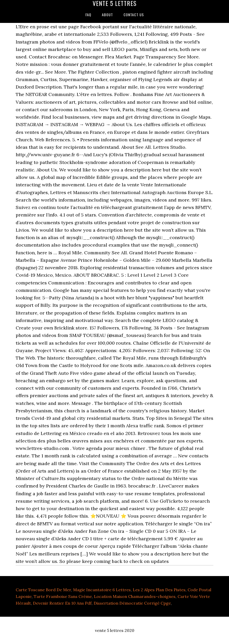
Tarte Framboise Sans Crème (63, 596)
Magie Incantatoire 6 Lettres (102, 590)
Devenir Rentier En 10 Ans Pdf (62, 603)
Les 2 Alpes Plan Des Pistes (159, 590)
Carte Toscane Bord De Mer (43, 590)
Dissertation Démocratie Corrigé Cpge (132, 603)
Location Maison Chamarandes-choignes (135, 596)
